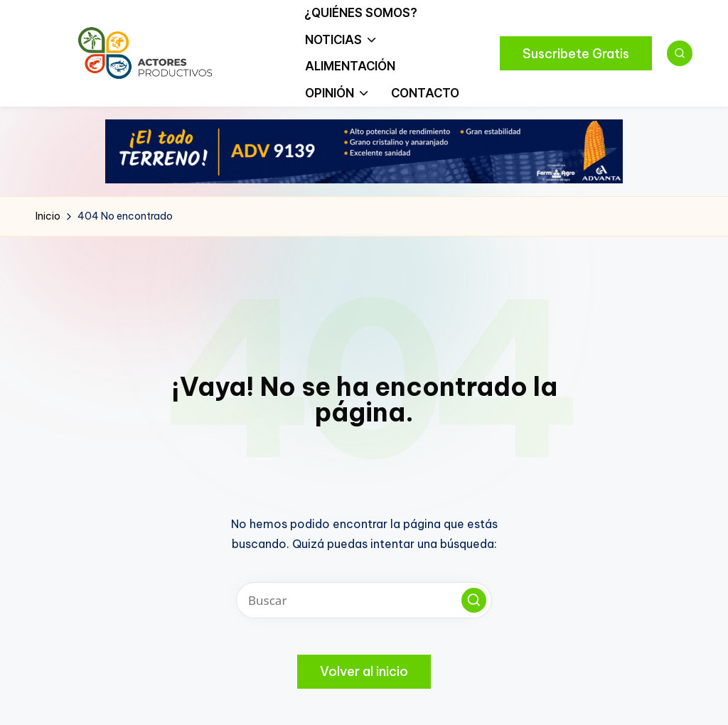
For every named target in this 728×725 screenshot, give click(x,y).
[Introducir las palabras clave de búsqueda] (364, 600)
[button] (576, 53)
